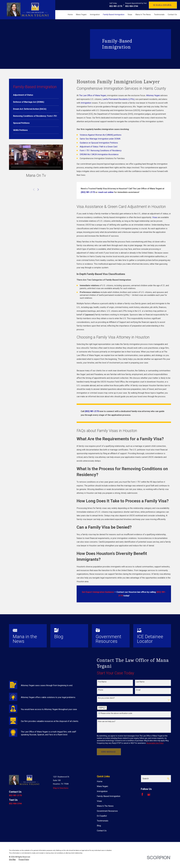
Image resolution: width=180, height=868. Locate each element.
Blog (99, 826)
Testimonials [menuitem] (159, 15)
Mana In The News (105, 806)
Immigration (102, 791)
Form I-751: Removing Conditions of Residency (101, 151)
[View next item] (38, 190)
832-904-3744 (132, 6)
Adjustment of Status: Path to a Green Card (98, 147)
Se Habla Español (162, 5)
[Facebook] (142, 794)
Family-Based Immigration (109, 796)
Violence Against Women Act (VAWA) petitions (101, 135)
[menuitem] (36, 95)
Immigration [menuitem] (95, 15)
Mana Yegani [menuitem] (81, 15)
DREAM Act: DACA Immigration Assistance (99, 154)
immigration (86, 103)
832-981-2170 (116, 6)
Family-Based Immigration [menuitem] (114, 15)
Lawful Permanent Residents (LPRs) (118, 99)
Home (100, 781)
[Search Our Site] (168, 779)
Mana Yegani (102, 786)
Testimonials (103, 821)
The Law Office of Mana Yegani (93, 95)
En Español (102, 816)
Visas (155, 217)
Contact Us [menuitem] (172, 15)
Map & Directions (61, 788)
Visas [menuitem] (130, 15)
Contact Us (102, 831)
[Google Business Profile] (149, 794)
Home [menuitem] (70, 15)
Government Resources (107, 811)
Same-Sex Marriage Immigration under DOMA (100, 139)
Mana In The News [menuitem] (143, 15)
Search (146, 779)
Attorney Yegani (153, 95)
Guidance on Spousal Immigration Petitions (99, 143)
